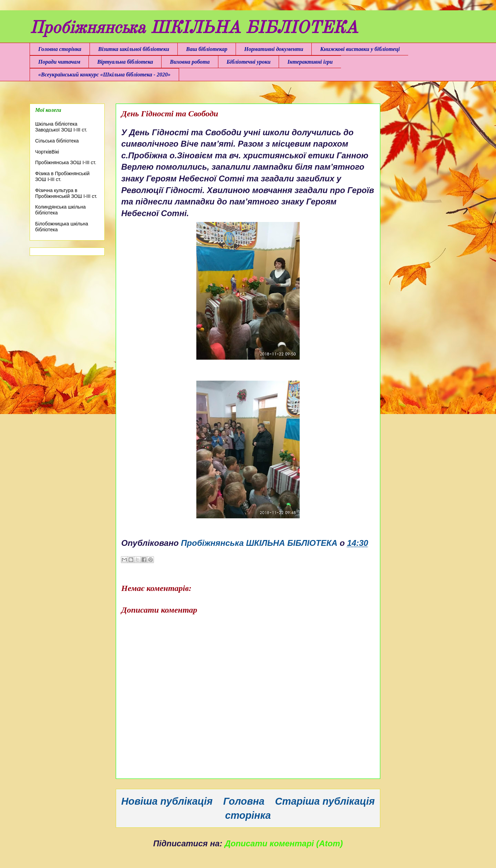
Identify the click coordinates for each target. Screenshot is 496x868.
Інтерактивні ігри (310, 62)
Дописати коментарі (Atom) (284, 843)
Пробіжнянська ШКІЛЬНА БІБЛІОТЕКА (194, 29)
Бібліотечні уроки (249, 62)
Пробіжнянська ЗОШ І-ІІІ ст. (66, 162)
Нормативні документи (274, 49)
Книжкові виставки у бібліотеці (360, 49)
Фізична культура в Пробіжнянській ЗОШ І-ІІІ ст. (66, 193)
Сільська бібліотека (57, 141)
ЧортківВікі (47, 152)
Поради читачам (59, 62)
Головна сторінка (60, 49)
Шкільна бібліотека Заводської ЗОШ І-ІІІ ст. (61, 127)
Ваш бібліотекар (207, 49)
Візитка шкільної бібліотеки (134, 49)
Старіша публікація (325, 801)
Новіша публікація (167, 801)
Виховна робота (190, 62)
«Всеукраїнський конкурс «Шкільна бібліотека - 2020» (104, 75)
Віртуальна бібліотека (125, 62)
